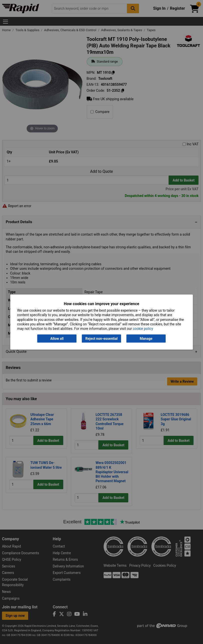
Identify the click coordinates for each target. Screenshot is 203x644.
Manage (146, 339)
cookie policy (143, 329)
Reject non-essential (101, 339)
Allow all (57, 339)
